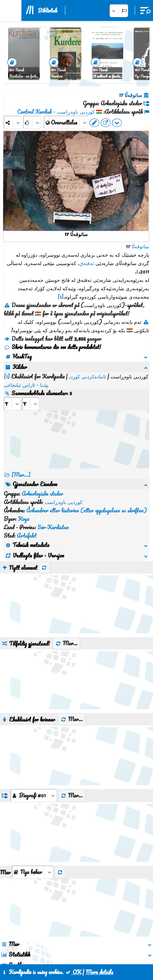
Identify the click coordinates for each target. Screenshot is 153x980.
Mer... (66, 576)
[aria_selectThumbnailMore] (32, 805)
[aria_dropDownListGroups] (34, 728)
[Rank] (32, 122)
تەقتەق (87, 263)
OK (73, 972)
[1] (61, 297)
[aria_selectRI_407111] (12, 387)
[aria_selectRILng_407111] (31, 387)
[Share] (13, 122)
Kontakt (70, 948)
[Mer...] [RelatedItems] (21, 458)
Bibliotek (48, 10)
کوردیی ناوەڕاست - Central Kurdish (56, 112)
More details (99, 972)
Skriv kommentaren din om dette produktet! (52, 347)
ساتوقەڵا (140, 246)
